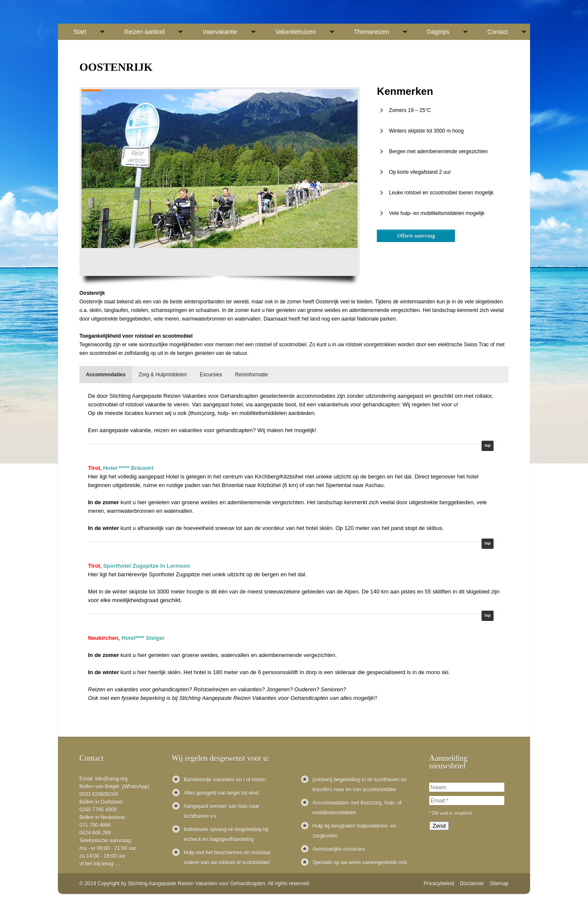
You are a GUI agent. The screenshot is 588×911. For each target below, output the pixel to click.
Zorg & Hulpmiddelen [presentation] (163, 375)
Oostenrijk (116, 67)
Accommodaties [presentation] (106, 375)
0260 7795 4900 (98, 810)
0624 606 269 (95, 833)
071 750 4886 (95, 825)
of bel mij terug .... (100, 864)
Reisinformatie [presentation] (251, 375)
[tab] (106, 375)
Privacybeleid (439, 884)
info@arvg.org (112, 779)
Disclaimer (472, 884)
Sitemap (499, 884)
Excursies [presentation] (211, 375)
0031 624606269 (99, 794)
